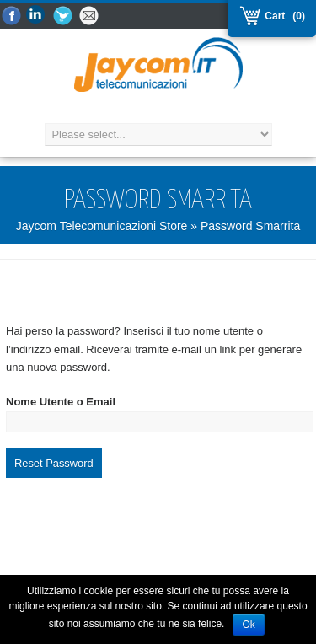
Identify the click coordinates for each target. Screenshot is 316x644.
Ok (248, 625)
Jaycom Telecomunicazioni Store (102, 226)
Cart (273, 16)
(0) (299, 16)
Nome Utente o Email (61, 402)
